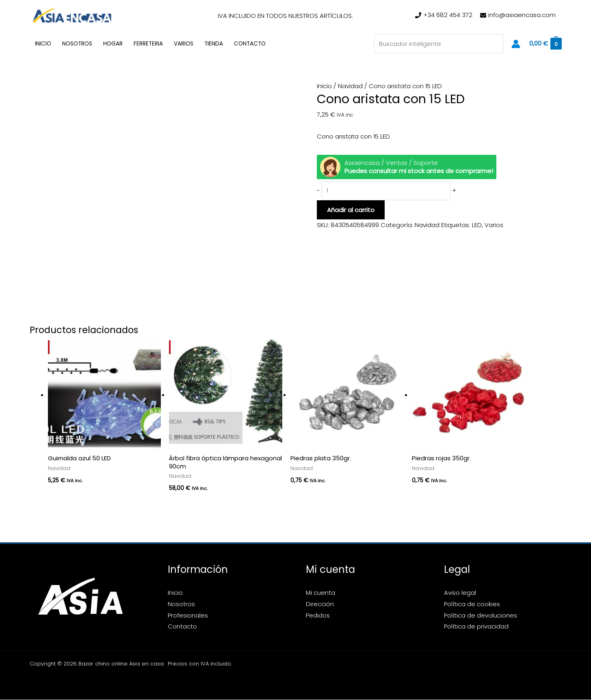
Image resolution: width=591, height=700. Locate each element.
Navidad (350, 86)
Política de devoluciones (481, 615)
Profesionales (188, 615)
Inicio (43, 44)
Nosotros (77, 44)
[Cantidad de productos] (386, 191)
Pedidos (318, 615)
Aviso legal (460, 593)
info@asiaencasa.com (522, 15)
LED (477, 225)
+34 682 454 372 (448, 15)
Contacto (250, 44)
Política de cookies (472, 604)
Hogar (113, 44)
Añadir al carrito (351, 210)
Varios (184, 44)
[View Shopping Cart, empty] (545, 44)
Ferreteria (148, 44)
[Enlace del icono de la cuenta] (516, 44)
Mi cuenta (320, 593)
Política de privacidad (476, 627)
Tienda (214, 44)
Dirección (320, 604)
